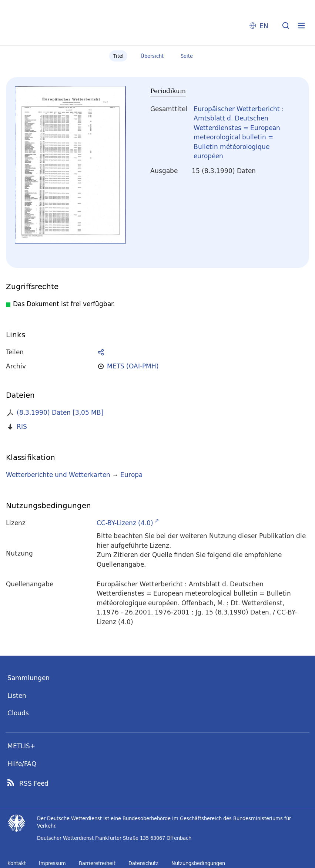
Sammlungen (29, 678)
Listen (17, 695)
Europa (131, 475)
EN (264, 26)
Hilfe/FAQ (22, 764)
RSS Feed (34, 783)
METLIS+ (21, 746)
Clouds (18, 713)
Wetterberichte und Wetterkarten (58, 475)
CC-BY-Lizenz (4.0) (125, 523)
